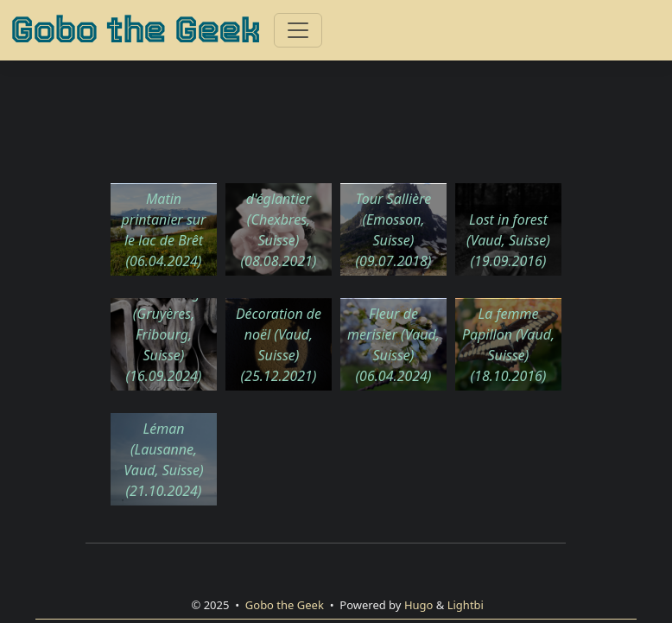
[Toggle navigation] (298, 30)
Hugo (419, 605)
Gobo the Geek (135, 30)
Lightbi (466, 605)
